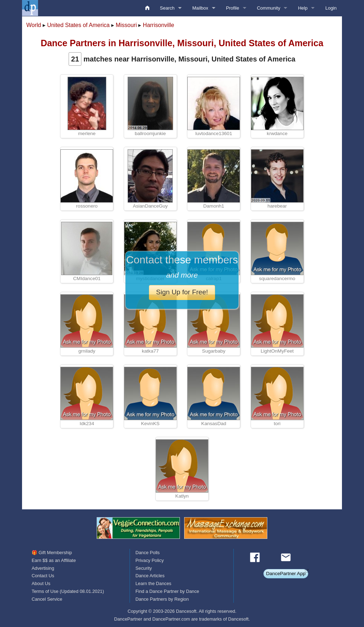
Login (331, 8)
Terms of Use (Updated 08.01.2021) (68, 591)
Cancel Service (47, 599)
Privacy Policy (150, 560)
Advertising (43, 568)
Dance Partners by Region (162, 599)
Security (144, 568)
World (34, 25)
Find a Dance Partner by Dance (167, 591)
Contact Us (43, 576)
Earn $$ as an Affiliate (54, 560)
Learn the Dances (153, 583)
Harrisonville (159, 25)
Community (269, 8)
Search (167, 8)
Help (303, 8)
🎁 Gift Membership (52, 553)
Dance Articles (150, 576)
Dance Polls (148, 553)
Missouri (126, 25)
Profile (233, 8)
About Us (41, 583)
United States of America (78, 25)
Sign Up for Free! (182, 292)
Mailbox (200, 8)
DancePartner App (286, 574)
